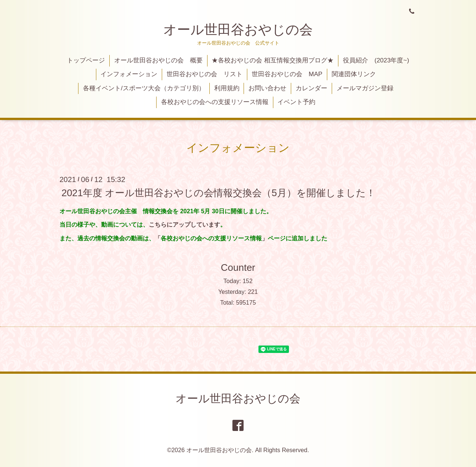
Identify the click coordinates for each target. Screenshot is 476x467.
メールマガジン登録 (365, 88)
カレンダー (311, 88)
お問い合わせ (267, 88)
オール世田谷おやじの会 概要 (158, 60)
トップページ (86, 60)
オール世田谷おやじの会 (238, 30)
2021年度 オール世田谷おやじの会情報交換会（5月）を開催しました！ (218, 192)
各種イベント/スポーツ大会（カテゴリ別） (144, 88)
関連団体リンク (354, 74)
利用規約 (227, 88)
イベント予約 (296, 102)
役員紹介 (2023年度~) (376, 60)
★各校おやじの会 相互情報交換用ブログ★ (273, 60)
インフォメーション (129, 74)
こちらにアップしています (184, 225)
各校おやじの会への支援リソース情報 (215, 102)
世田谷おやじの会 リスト (205, 74)
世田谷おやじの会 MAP (287, 74)
